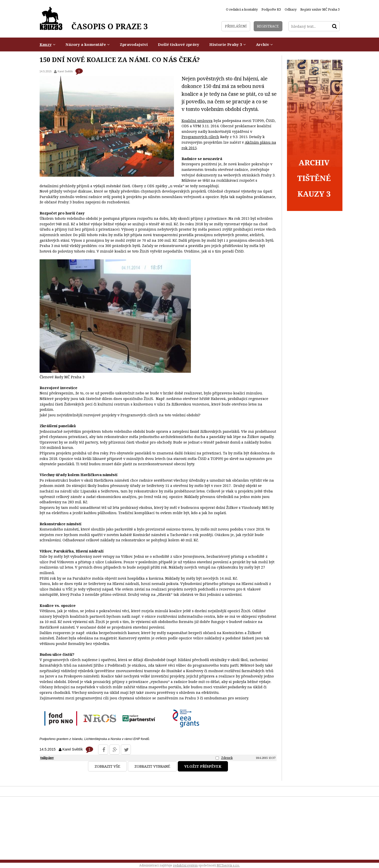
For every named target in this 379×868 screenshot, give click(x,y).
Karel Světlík (65, 71)
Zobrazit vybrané (152, 766)
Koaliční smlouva (197, 121)
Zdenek (227, 758)
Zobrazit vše (107, 766)
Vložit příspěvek (203, 766)
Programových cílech (200, 137)
